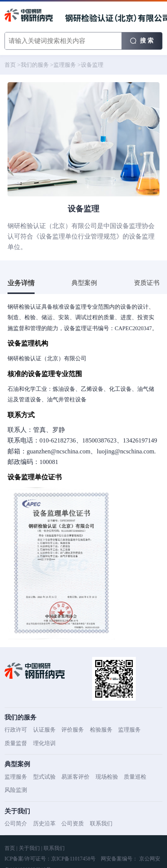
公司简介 (15, 824)
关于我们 (28, 848)
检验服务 (96, 730)
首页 (10, 65)
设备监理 (87, 65)
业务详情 (21, 283)
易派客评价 (71, 777)
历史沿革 (42, 824)
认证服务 (42, 730)
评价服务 (69, 730)
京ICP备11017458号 (73, 859)
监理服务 (61, 65)
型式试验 (42, 777)
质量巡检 (128, 777)
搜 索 (142, 40)
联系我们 (96, 824)
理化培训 (42, 743)
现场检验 (101, 777)
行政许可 (15, 730)
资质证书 (147, 283)
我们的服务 (33, 65)
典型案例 (84, 283)
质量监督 (15, 743)
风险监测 (15, 790)
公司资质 (69, 824)
